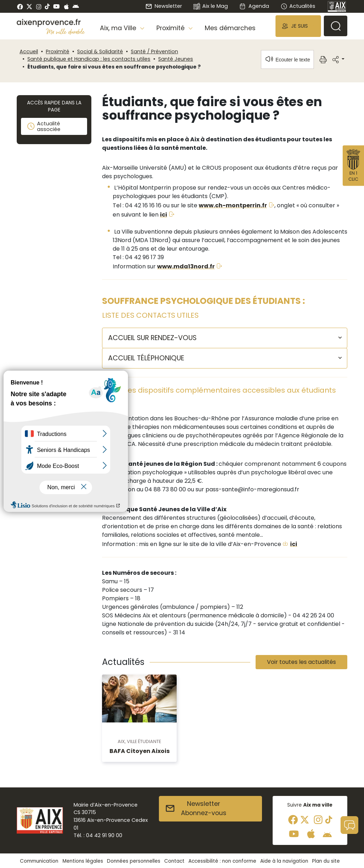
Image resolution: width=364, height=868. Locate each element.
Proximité (58, 51)
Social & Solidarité (100, 51)
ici (164, 215)
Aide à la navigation (284, 861)
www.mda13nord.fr (186, 266)
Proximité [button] (171, 28)
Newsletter (164, 6)
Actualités (298, 6)
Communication (39, 861)
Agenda (254, 6)
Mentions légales (83, 861)
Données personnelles (134, 861)
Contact (174, 861)
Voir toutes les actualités (301, 662)
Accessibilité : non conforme (222, 861)
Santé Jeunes (176, 59)
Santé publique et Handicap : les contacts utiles (89, 59)
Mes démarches (230, 28)
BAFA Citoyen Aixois (140, 751)
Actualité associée (44, 126)
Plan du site (326, 861)
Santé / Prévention (154, 51)
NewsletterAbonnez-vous (196, 808)
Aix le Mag (211, 7)
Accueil (29, 51)
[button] (298, 26)
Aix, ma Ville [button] (119, 28)
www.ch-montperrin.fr (233, 205)
